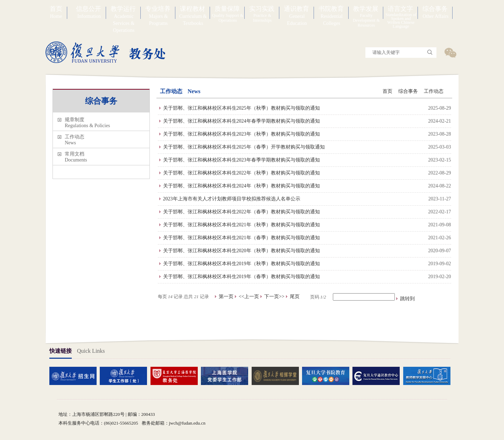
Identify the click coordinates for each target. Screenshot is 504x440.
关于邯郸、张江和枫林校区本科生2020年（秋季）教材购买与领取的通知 (241, 251)
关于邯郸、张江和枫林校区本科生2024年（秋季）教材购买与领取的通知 (241, 186)
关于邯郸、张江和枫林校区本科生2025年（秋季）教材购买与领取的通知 (241, 108)
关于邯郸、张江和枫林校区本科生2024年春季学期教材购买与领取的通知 (241, 121)
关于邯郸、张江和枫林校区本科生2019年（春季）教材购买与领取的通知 (241, 277)
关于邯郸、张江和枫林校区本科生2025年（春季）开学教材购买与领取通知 (244, 147)
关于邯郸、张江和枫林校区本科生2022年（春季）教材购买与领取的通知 (241, 212)
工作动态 (434, 91)
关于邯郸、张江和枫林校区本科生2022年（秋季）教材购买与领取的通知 (241, 173)
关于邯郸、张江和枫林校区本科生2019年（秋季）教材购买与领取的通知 (241, 264)
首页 (387, 91)
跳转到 (408, 299)
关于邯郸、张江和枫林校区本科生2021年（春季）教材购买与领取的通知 (241, 238)
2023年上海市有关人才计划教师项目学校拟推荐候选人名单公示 (232, 199)
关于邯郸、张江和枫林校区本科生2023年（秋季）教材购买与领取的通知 (241, 134)
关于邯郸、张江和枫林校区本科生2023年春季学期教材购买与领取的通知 (241, 160)
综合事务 (408, 91)
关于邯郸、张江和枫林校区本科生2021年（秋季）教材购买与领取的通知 (241, 225)
